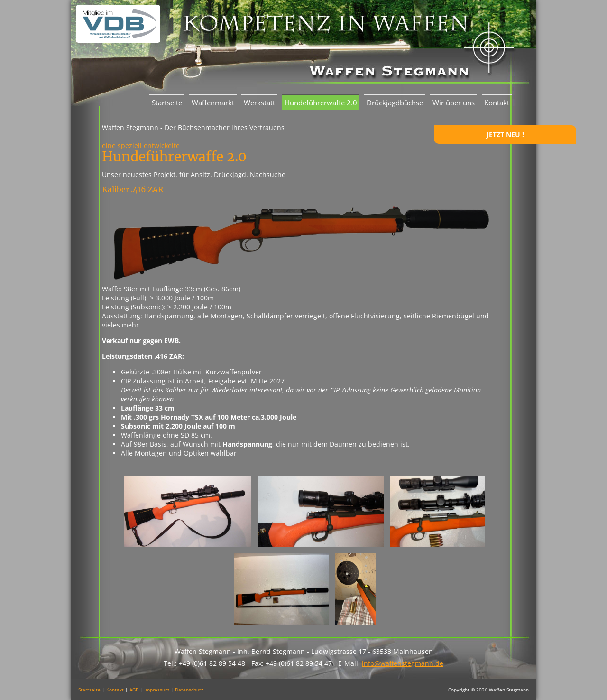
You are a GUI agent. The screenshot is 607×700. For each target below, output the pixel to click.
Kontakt (497, 103)
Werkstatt (259, 103)
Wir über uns (454, 103)
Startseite (167, 103)
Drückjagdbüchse (395, 103)
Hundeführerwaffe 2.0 (321, 103)
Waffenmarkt (213, 103)
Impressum (157, 690)
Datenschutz (189, 690)
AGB (134, 690)
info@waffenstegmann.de (403, 663)
